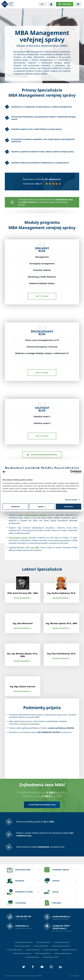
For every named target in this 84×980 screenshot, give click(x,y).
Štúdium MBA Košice (43, 942)
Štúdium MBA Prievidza (63, 954)
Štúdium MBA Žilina (33, 950)
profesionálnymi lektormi (36, 515)
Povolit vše (69, 507)
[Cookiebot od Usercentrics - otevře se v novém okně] (72, 472)
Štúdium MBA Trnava (69, 950)
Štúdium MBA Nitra (32, 957)
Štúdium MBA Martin (14, 950)
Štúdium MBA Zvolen (62, 942)
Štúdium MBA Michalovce (22, 954)
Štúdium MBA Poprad (51, 950)
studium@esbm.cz (61, 916)
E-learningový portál (18, 538)
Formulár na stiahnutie (30, 724)
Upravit (42, 507)
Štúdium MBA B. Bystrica (61, 946)
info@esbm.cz (22, 926)
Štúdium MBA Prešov (41, 946)
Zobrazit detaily (71, 500)
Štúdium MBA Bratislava (24, 942)
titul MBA (35, 547)
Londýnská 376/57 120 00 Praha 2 (61, 927)
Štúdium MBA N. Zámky (51, 957)
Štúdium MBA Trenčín (22, 946)
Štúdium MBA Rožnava (43, 954)
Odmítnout (15, 507)
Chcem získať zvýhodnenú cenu (42, 805)
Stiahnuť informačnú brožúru (42, 455)
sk (42, 4)
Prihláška (65, 4)
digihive (77, 976)
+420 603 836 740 (23, 916)
